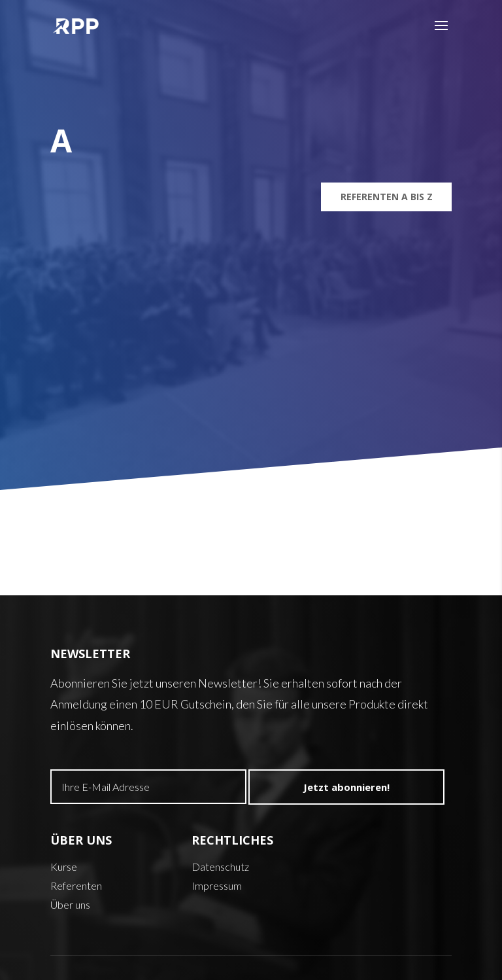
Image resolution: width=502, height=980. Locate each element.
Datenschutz (220, 866)
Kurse (64, 866)
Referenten (76, 885)
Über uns (70, 904)
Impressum (217, 885)
